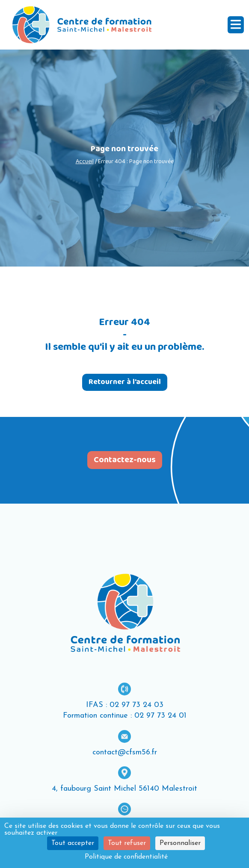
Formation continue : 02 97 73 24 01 (125, 716)
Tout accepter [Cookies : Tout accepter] (73, 843)
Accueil (85, 162)
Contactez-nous (125, 460)
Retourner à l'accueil (125, 382)
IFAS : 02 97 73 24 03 (125, 705)
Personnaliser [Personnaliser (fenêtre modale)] (180, 843)
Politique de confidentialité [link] (126, 857)
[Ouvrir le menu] (236, 25)
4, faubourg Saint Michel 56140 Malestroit (124, 789)
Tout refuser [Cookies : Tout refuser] (127, 843)
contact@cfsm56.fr (125, 752)
